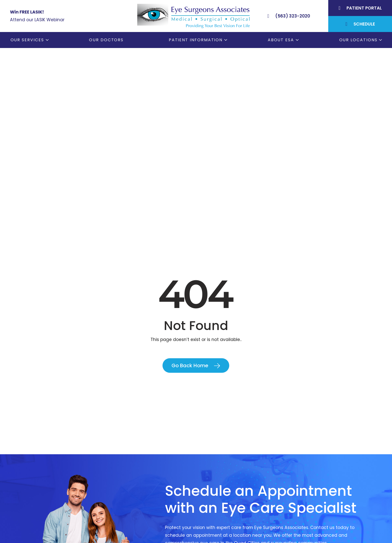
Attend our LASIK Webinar (37, 20)
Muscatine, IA (306, 513)
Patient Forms (216, 487)
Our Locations (358, 40)
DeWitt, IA (302, 521)
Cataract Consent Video (228, 504)
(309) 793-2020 (71, 512)
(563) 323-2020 (72, 500)
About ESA (281, 40)
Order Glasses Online (224, 496)
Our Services (27, 40)
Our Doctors (106, 40)
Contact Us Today (197, 394)
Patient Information (196, 40)
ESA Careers (214, 538)
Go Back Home (190, 195)
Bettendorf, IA (307, 487)
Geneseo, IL (304, 496)
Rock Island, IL (307, 504)
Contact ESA (215, 521)
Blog (206, 530)
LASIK (207, 513)
